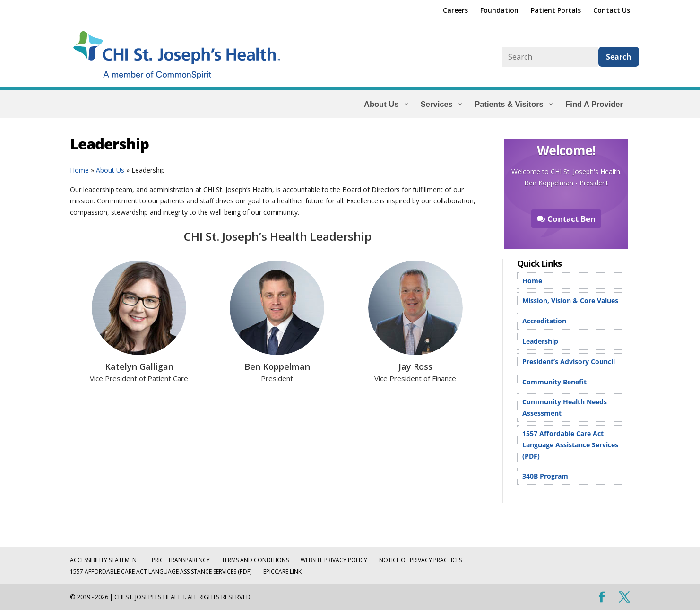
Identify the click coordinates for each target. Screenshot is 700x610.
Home (79, 170)
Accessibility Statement (105, 560)
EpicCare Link (282, 571)
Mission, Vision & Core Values (570, 301)
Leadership (540, 341)
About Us (110, 170)
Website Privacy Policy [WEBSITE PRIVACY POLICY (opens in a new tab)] (334, 560)
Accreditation (544, 321)
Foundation (499, 11)
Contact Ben (571, 219)
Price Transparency (181, 560)
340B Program (545, 476)
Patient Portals (556, 11)
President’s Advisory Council (569, 362)
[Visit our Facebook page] (602, 597)
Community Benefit (554, 382)
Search (619, 57)
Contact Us (612, 11)
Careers (455, 11)
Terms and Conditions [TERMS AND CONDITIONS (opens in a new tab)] (255, 560)
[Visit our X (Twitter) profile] (624, 597)
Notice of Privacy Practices (420, 560)
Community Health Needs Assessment (565, 407)
